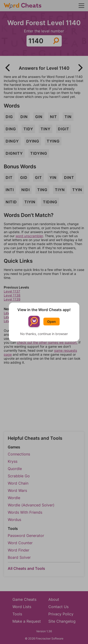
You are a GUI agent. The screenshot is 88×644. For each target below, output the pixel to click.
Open (52, 322)
